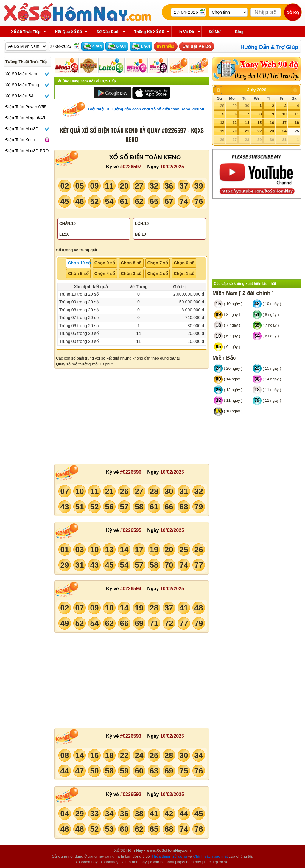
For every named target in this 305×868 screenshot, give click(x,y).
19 (222, 131)
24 (284, 131)
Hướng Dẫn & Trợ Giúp (269, 47)
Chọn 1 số (184, 274)
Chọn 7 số (158, 263)
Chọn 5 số (78, 274)
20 (234, 131)
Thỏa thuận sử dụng (169, 856)
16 (272, 123)
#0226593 (131, 736)
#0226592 (131, 794)
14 (247, 123)
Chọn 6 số (184, 263)
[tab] (78, 263)
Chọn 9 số (105, 263)
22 (259, 131)
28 (222, 106)
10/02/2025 (172, 167)
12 (222, 123)
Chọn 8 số (131, 263)
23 (272, 131)
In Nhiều (166, 46)
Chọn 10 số (80, 263)
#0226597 (131, 167)
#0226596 (131, 472)
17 (284, 123)
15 (259, 123)
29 (234, 106)
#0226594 (131, 589)
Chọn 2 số (158, 274)
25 (297, 131)
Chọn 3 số (131, 274)
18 (297, 123)
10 (284, 114)
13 (234, 123)
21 (247, 131)
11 (297, 114)
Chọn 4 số (105, 274)
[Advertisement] (132, 416)
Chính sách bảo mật (211, 856)
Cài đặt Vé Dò (197, 46)
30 (247, 106)
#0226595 (131, 530)
